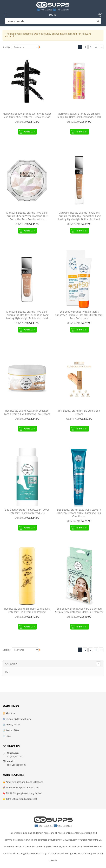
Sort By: (6, 47)
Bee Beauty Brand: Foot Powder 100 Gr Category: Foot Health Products (27, 511)
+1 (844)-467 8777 (16, 756)
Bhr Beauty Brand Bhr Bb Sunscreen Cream (79, 412)
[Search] (53, 21)
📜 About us (9, 713)
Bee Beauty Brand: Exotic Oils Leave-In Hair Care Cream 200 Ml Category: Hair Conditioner (79, 513)
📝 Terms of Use (11, 730)
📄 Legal (7, 736)
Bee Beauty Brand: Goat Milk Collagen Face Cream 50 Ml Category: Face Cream (27, 412)
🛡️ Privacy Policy (11, 725)
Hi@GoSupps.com (16, 765)
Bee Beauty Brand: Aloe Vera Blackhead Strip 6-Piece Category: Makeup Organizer (79, 610)
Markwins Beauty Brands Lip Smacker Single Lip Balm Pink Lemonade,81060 (79, 115)
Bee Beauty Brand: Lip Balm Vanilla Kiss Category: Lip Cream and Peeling (27, 610)
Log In (53, 15)
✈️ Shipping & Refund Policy (17, 719)
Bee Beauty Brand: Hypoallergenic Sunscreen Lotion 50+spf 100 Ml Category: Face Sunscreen (79, 315)
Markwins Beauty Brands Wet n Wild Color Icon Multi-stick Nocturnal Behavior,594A (27, 115)
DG (7, 672)
